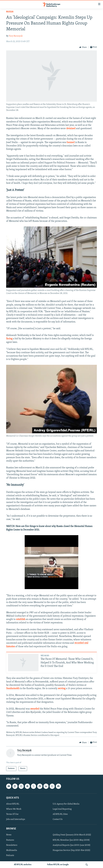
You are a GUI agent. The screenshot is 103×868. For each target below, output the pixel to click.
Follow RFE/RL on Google (58, 865)
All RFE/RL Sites (60, 814)
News (9, 835)
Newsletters (12, 845)
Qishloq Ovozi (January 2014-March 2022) (72, 835)
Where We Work (14, 809)
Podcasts (10, 855)
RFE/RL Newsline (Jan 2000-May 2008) (71, 840)
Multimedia (12, 850)
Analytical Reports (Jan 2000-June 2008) (72, 845)
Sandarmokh (13, 689)
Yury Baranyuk (16, 36)
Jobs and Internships (16, 819)
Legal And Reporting (62, 809)
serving (62, 689)
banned (71, 142)
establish (21, 619)
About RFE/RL (13, 804)
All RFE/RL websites (23, 865)
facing (10, 339)
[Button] (83, 47)
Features (10, 840)
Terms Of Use (12, 814)
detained (71, 129)
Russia (10, 12)
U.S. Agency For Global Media (66, 804)
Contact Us (58, 819)
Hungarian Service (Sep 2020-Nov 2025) (71, 850)
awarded (35, 709)
